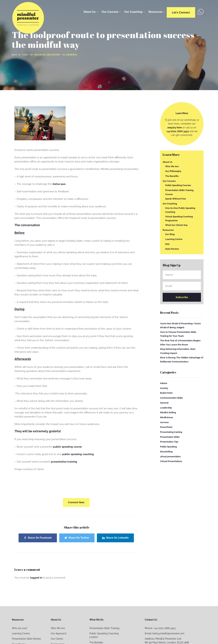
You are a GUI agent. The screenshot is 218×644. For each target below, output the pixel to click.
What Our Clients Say (176, 225)
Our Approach (59, 633)
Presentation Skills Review (26, 639)
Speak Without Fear (176, 199)
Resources (156, 12)
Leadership (166, 408)
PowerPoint (166, 427)
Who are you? (20, 628)
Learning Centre (174, 239)
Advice (164, 383)
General (72, 55)
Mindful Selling (168, 412)
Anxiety (164, 388)
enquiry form (175, 128)
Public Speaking (168, 447)
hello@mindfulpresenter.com (168, 633)
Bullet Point (166, 393)
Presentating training (171, 432)
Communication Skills (171, 398)
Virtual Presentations (171, 461)
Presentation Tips (169, 442)
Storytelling (166, 452)
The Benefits (172, 176)
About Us (90, 12)
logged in (36, 578)
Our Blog (170, 234)
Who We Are (172, 166)
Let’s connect (182, 12)
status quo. (59, 184)
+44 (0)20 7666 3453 (177, 131)
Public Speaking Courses (178, 185)
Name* (182, 275)
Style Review (172, 249)
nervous (164, 422)
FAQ (167, 244)
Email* (182, 286)
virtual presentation (170, 456)
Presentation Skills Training (104, 628)
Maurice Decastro (47, 55)
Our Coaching (134, 12)
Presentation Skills (170, 437)
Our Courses (111, 12)
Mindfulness (166, 417)
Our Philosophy (173, 171)
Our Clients (57, 639)
